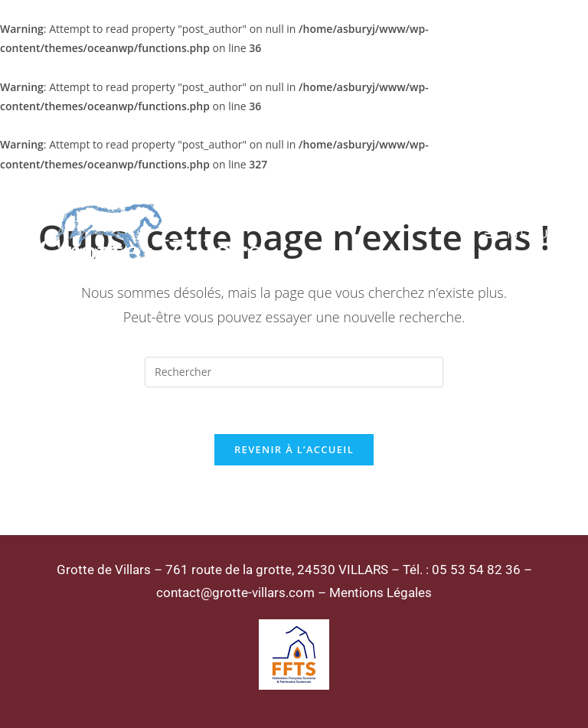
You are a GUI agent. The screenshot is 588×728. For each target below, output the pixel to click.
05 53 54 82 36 (476, 570)
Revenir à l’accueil (294, 449)
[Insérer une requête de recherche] (294, 372)
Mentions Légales (381, 593)
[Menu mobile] (517, 233)
